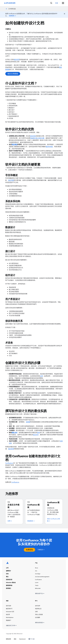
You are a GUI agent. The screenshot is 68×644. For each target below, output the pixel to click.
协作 (39, 432)
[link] (57, 3)
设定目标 (33, 136)
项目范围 (11, 180)
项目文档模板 (13, 74)
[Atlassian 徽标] (10, 3)
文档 (41, 376)
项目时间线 (49, 146)
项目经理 (17, 59)
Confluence (9, 463)
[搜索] (51, 3)
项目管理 (11, 449)
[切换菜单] (64, 3)
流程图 (28, 422)
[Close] (64, 14)
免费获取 (29, 550)
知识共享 (36, 435)
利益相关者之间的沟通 (37, 138)
